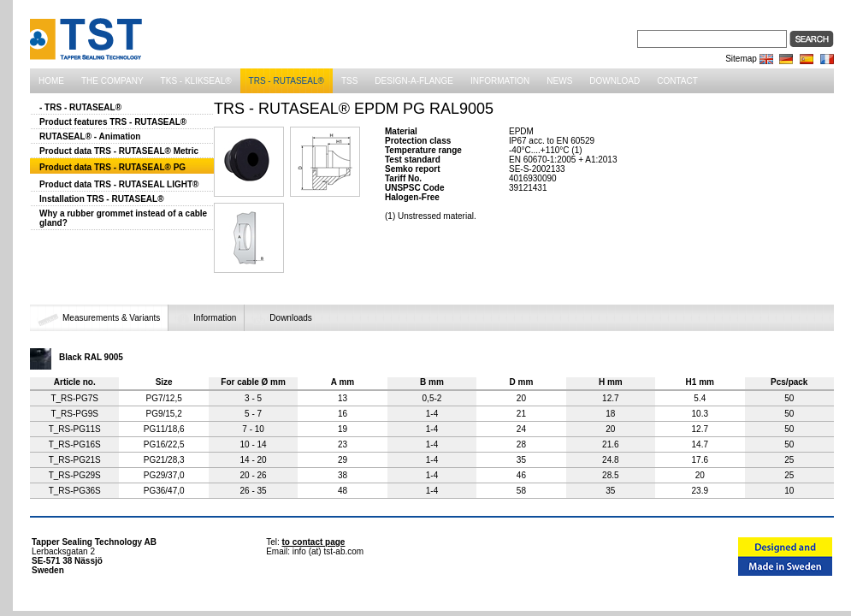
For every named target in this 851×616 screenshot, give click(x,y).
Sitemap (741, 59)
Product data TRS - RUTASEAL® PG (112, 167)
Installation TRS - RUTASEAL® (102, 199)
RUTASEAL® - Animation (90, 136)
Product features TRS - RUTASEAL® (113, 122)
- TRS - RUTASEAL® (80, 107)
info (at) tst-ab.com (328, 551)
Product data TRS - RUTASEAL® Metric (119, 151)
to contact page (314, 542)
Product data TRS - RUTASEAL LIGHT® (119, 184)
